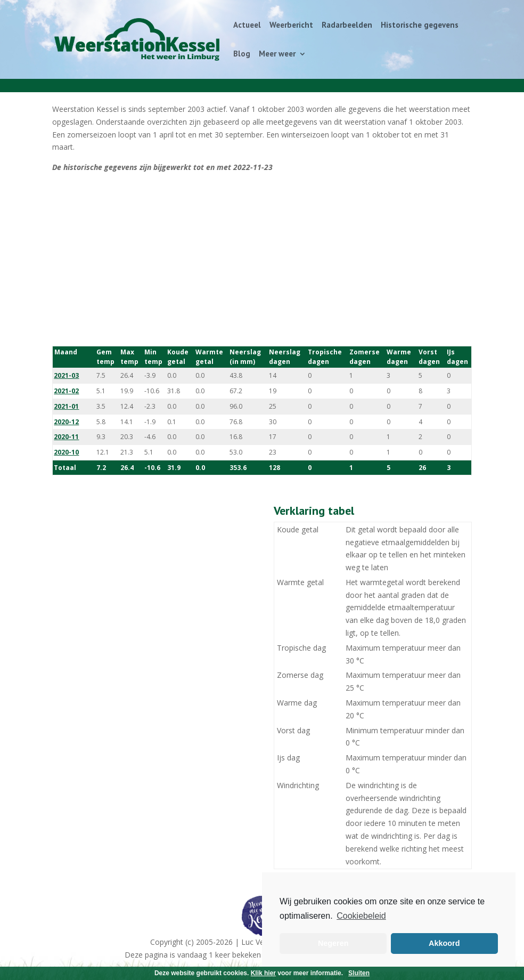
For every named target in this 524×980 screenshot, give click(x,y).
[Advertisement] (262, 260)
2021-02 (66, 391)
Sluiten (359, 973)
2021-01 (66, 406)
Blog (242, 54)
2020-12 (66, 422)
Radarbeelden (347, 26)
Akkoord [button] (444, 943)
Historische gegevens (420, 26)
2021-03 (66, 375)
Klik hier (263, 973)
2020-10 (66, 452)
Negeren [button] (333, 943)
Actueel (247, 26)
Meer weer (277, 54)
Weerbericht (291, 26)
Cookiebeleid (361, 916)
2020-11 (66, 437)
